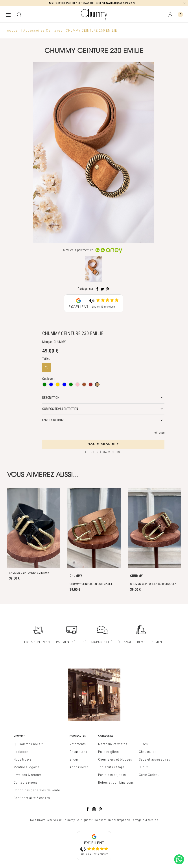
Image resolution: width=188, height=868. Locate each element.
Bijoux (74, 759)
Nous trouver (23, 759)
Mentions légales (27, 767)
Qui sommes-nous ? (28, 744)
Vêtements (78, 744)
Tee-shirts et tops (111, 767)
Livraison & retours (28, 775)
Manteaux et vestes (113, 744)
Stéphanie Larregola (131, 820)
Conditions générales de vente (37, 790)
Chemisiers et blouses (115, 759)
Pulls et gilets (109, 752)
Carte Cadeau (149, 775)
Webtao (153, 820)
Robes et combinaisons (116, 783)
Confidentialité (25, 798)
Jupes (143, 744)
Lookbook (21, 752)
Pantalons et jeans (112, 775)
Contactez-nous (26, 783)
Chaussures (78, 752)
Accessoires (79, 767)
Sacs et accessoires (155, 759)
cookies (44, 798)
